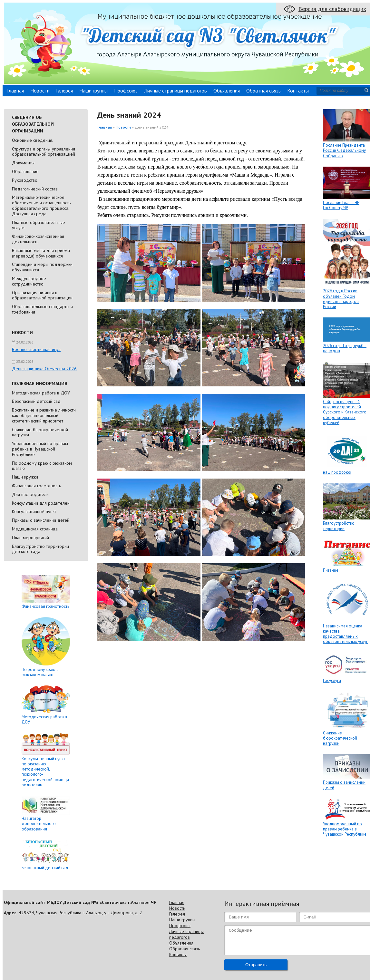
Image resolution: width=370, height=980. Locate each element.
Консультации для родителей (41, 503)
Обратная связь (263, 91)
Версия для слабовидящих (332, 9)
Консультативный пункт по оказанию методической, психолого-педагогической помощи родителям (45, 772)
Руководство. (25, 180)
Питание (331, 570)
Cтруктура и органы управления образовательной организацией (44, 152)
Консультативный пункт (34, 511)
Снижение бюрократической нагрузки (40, 432)
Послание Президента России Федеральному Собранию (344, 150)
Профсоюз (126, 91)
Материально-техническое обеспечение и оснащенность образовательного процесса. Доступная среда (41, 205)
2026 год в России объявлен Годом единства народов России (341, 299)
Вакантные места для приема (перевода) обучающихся (41, 253)
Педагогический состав (35, 189)
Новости (40, 91)
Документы (23, 163)
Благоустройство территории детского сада (40, 549)
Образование (25, 171)
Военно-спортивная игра (36, 349)
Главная (15, 91)
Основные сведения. (33, 140)
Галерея (64, 91)
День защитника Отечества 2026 (44, 369)
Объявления (227, 91)
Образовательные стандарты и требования (42, 309)
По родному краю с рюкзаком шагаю (42, 466)
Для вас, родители (30, 494)
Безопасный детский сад (36, 401)
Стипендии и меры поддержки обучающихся (42, 267)
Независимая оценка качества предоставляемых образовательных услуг (345, 634)
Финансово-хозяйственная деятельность (38, 239)
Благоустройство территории (339, 526)
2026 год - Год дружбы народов (345, 348)
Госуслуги (332, 680)
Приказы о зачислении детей (41, 520)
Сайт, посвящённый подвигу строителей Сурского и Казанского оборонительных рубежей (345, 412)
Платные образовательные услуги (39, 225)
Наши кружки (25, 477)
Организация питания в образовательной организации (42, 295)
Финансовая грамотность (36, 486)
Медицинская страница (35, 529)
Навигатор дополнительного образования (39, 824)
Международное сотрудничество (29, 281)
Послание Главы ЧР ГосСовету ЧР (341, 205)
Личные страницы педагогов (175, 91)
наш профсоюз (337, 472)
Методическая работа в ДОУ (41, 393)
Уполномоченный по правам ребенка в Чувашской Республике (40, 449)
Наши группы (93, 91)
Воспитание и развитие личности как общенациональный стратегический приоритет (44, 415)
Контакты (298, 91)
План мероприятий (30, 538)
